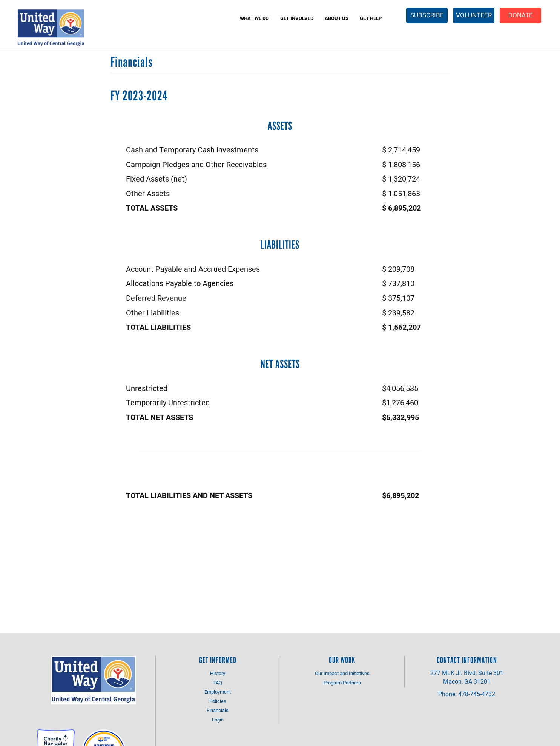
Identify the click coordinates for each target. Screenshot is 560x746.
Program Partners (342, 683)
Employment (218, 692)
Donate (521, 15)
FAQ (218, 683)
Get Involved (297, 18)
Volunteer (474, 15)
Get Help (371, 18)
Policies (218, 701)
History (218, 673)
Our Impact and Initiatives (342, 673)
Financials (218, 710)
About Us (337, 18)
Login (218, 720)
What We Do (254, 18)
